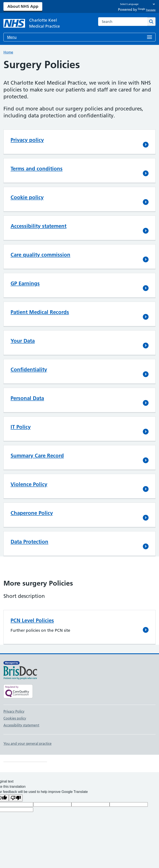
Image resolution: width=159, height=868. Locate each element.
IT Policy (21, 427)
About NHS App (23, 6)
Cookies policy (15, 718)
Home (8, 52)
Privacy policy (27, 140)
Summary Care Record (37, 456)
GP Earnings (25, 283)
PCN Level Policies (32, 620)
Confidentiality (29, 369)
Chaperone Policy (32, 513)
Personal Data (27, 398)
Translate (147, 10)
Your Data (23, 341)
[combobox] (123, 22)
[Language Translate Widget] (136, 4)
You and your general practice (28, 744)
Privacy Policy (14, 711)
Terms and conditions (37, 169)
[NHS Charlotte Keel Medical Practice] (38, 23)
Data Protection (29, 542)
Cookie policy (27, 197)
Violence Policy (29, 484)
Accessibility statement (39, 226)
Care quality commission (40, 255)
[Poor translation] (16, 798)
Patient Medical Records (40, 312)
